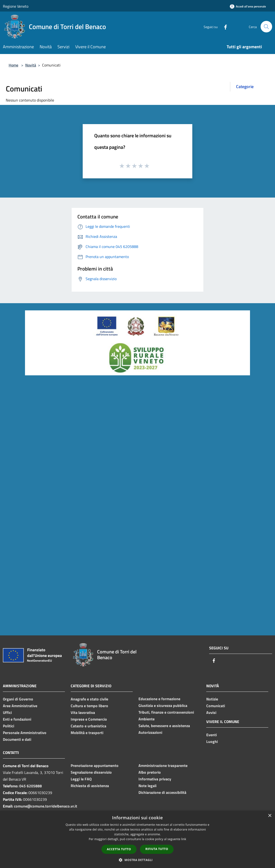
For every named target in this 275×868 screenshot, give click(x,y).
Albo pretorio (150, 772)
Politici (9, 726)
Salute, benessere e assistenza (164, 726)
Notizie (212, 699)
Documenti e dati (17, 739)
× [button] (270, 816)
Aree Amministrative (20, 706)
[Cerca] (266, 27)
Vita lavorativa (83, 712)
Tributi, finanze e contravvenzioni (166, 712)
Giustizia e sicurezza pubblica (163, 705)
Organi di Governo (18, 699)
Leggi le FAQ (81, 779)
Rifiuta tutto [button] (157, 849)
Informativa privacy (155, 779)
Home (13, 65)
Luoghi (212, 741)
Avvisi (211, 712)
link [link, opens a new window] (184, 839)
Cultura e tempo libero (89, 706)
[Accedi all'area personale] (248, 6)
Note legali (147, 786)
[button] (137, 860)
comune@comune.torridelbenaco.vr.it (46, 806)
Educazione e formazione (159, 699)
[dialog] (137, 839)
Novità (31, 65)
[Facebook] (224, 27)
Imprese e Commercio (89, 719)
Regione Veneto (16, 6)
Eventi (212, 735)
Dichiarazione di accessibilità (162, 792)
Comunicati (216, 706)
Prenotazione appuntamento (95, 766)
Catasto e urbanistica (88, 726)
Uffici (7, 712)
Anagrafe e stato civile (89, 699)
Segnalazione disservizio (91, 772)
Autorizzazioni (150, 732)
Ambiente (147, 719)
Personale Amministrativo (25, 733)
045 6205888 (31, 786)
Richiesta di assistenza (90, 786)
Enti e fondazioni (17, 719)
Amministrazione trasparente (163, 766)
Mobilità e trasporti (87, 733)
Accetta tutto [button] (119, 849)
